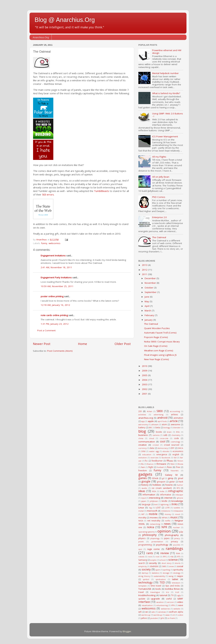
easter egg (154, 451)
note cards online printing (54, 315)
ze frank (171, 618)
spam (158, 570)
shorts (178, 563)
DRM (143, 451)
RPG (165, 557)
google (146, 481)
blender (177, 428)
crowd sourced (172, 445)
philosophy (149, 535)
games (143, 478)
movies (154, 517)
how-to (169, 485)
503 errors (48, 194)
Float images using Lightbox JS (160, 355)
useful (169, 599)
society (146, 569)
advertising (159, 415)
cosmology (175, 442)
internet (168, 498)
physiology (155, 538)
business (143, 435)
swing (171, 576)
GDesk (155, 478)
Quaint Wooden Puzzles (157, 328)
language (146, 504)
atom (164, 424)
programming (145, 545)
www (167, 615)
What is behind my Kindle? (166, 93)
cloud (152, 438)
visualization (147, 605)
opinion (164, 531)
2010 (145, 366)
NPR (164, 527)
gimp (171, 478)
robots (141, 557)
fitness (180, 464)
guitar (172, 482)
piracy (177, 538)
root (157, 557)
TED (162, 582)
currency (142, 448)
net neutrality (154, 521)
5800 (160, 411)
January (149, 320)
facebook (166, 458)
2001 (145, 394)
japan (144, 501)
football (160, 467)
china (141, 438)
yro (162, 618)
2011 (145, 274)
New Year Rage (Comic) (157, 359)
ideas (142, 491)
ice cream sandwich (162, 488)
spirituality (178, 570)
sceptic (153, 560)
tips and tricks (173, 586)
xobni (181, 615)
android (162, 418)
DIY (173, 448)
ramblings (174, 548)
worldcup (158, 615)
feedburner (157, 461)
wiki (153, 612)
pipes (167, 538)
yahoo (144, 618)
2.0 (140, 411)
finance (150, 464)
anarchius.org (146, 418)
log (150, 508)
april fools (162, 421)
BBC (151, 428)
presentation (157, 542)
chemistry (176, 435)
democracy (163, 448)
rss (172, 557)
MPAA (164, 518)
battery (142, 428)
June (147, 297)
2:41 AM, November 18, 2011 (56, 267)
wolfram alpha (176, 612)
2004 (145, 380)
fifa (142, 464)
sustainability (159, 576)
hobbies (157, 485)
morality (142, 518)
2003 (145, 384)
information (149, 495)
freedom (143, 471)
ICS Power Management (165, 136)
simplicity (143, 566)
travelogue (155, 592)
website (177, 609)
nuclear (176, 527)
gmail (180, 478)
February (150, 315)
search (142, 563)
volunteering (162, 605)
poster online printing (52, 296)
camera (156, 435)
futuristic (175, 471)
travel (141, 592)
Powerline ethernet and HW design (167, 52)
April (147, 306)
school (163, 560)
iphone (180, 498)
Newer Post (42, 344)
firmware (161, 464)
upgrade (155, 599)
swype (180, 576)
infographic (176, 491)
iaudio (144, 488)
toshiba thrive (172, 589)
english (176, 454)
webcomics (55, 243)
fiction (180, 461)
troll (177, 592)
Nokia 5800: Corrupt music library (162, 342)
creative (143, 445)
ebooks (166, 451)
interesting (155, 498)
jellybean (154, 501)
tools (158, 589)
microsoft (152, 511)
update (142, 599)
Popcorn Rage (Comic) (156, 337)
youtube (154, 618)
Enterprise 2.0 (159, 217)
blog (142, 431)
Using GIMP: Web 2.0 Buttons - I (168, 115)
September (151, 292)
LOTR (167, 508)
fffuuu (170, 461)
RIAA (178, 553)
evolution (143, 458)
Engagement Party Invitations (56, 277)
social (180, 566)
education (147, 454)
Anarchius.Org (41, 37)
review (165, 553)
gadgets (145, 474)
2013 (145, 265)
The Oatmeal (159, 237)
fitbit (172, 464)
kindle (165, 501)
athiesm (155, 424)
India (162, 491)
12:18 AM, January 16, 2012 (55, 305)
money (168, 514)
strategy (177, 573)
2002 (145, 389)
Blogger (127, 631)
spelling (167, 570)
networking (155, 524)
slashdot (154, 566)
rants (150, 553)
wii (147, 612)
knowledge (177, 501)
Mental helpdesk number (165, 73)
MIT (143, 514)
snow (171, 566)
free (178, 467)
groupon (161, 482)
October (149, 288)
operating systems (146, 532)
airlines (174, 415)
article (174, 421)
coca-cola (164, 438)
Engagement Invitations (53, 256)
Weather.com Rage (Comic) (159, 351)
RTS (179, 557)
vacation (160, 602)
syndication (161, 579)
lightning (165, 504)
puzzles (177, 545)
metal (141, 511)
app (143, 421)
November (151, 283)
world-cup (146, 615)
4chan (150, 411)
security (153, 563)
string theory (144, 576)
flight (151, 467)
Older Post (123, 344)
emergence (162, 454)
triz (168, 592)
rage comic (153, 549)
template (143, 586)
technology (145, 582)
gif (163, 478)
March (148, 311)
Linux (141, 508)
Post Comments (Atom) (60, 351)
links (175, 504)
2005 (145, 375)
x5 (174, 615)
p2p (181, 532)
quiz (140, 549)
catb (165, 435)
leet (156, 504)
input (143, 498)
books (159, 432)
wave (181, 605)
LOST (158, 508)
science (173, 560)
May (147, 301)
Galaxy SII (171, 475)
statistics (155, 573)
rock (150, 557)
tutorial (163, 595)
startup (145, 573)
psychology (162, 545)
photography (172, 535)
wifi (140, 612)
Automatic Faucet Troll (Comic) (160, 333)
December (151, 278)
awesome (175, 424)
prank (141, 542)
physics (142, 538)
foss (169, 467)
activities (142, 415)
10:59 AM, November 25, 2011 (57, 286)
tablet (175, 579)
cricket (156, 445)
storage (166, 573)
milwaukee (178, 511)
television (176, 583)
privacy (174, 542)
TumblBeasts (102, 191)
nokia (150, 527)
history (145, 485)
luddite (177, 508)
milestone (166, 511)
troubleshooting (147, 595)
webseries (165, 609)
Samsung (143, 560)
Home (83, 344)
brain (169, 432)
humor (180, 485)
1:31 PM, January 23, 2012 (55, 324)
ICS (178, 488)
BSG (178, 432)
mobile (153, 514)
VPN (173, 605)
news (167, 524)
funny (44, 243)
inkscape (179, 495)
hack (181, 482)
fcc (146, 461)
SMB (164, 566)
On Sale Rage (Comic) (156, 346)
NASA (141, 521)
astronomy (143, 424)
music (174, 517)
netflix (168, 521)
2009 (145, 371)
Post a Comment (46, 330)
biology (167, 428)
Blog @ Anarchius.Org (65, 20)
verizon (170, 602)
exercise (154, 458)
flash (143, 467)
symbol (146, 579)
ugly (179, 595)
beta (158, 428)
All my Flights (159, 157)
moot (178, 514)
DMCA (180, 448)
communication (147, 442)
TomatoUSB (145, 589)
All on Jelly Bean (161, 177)
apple (151, 421)
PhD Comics (159, 197)
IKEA (154, 491)
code (176, 438)
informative (166, 495)
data (152, 448)
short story (166, 563)
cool (163, 441)
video (180, 602)
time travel (156, 586)
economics (178, 451)
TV (172, 595)
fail (175, 458)
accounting (175, 411)
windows (162, 612)
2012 (145, 270)
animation (178, 418)
